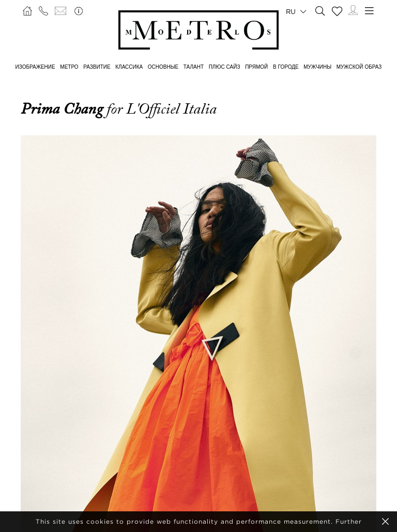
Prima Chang (64, 109)
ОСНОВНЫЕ (163, 67)
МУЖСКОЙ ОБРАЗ (359, 67)
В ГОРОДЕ (286, 67)
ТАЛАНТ (194, 67)
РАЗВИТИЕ (97, 67)
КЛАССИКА (129, 67)
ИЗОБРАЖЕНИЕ (35, 67)
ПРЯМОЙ (256, 67)
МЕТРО (69, 67)
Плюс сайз (225, 67)
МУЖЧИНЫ (317, 67)
